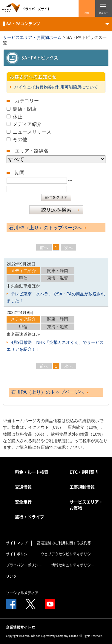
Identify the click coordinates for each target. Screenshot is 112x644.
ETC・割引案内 (84, 472)
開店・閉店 (25, 109)
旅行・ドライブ (30, 517)
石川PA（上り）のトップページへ (48, 228)
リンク (11, 576)
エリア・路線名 (32, 151)
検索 (87, 13)
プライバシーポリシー (24, 565)
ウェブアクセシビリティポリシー (67, 554)
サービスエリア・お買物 (86, 505)
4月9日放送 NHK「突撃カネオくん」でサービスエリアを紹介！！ (55, 346)
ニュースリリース (32, 132)
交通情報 (23, 487)
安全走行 (23, 502)
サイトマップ (17, 543)
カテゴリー (27, 101)
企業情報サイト (21, 628)
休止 (18, 117)
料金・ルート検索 (32, 472)
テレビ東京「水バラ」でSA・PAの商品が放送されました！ (56, 297)
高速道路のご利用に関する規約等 (64, 543)
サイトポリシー (19, 554)
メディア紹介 (27, 124)
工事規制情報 (82, 487)
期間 (20, 173)
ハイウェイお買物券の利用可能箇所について (56, 87)
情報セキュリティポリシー (73, 565)
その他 (20, 139)
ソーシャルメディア (22, 593)
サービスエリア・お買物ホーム (32, 37)
